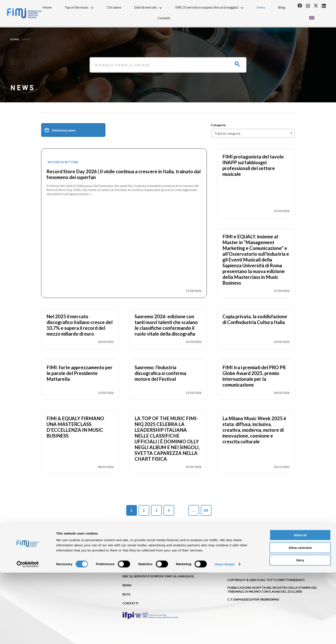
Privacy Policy (240, 564)
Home (47, 7)
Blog (282, 7)
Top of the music (79, 7)
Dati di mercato (148, 7)
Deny (300, 631)
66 (206, 510)
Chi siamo (114, 7)
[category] (253, 133)
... (194, 510)
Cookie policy (288, 564)
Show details (225, 636)
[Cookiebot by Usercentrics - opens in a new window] (28, 636)
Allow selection (300, 619)
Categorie (218, 125)
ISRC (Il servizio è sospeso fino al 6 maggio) (210, 7)
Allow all (300, 606)
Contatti (164, 18)
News (261, 7)
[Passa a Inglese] (312, 17)
